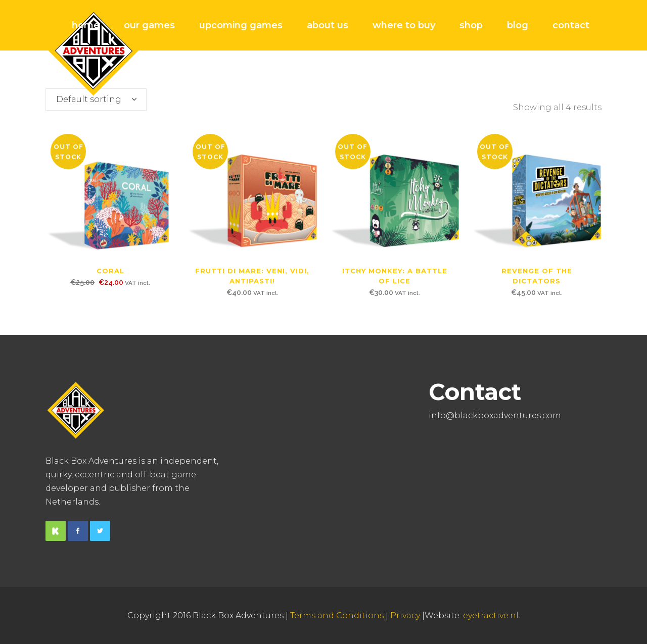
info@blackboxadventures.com (495, 415)
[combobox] (96, 100)
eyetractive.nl (491, 615)
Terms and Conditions (337, 615)
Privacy (405, 615)
